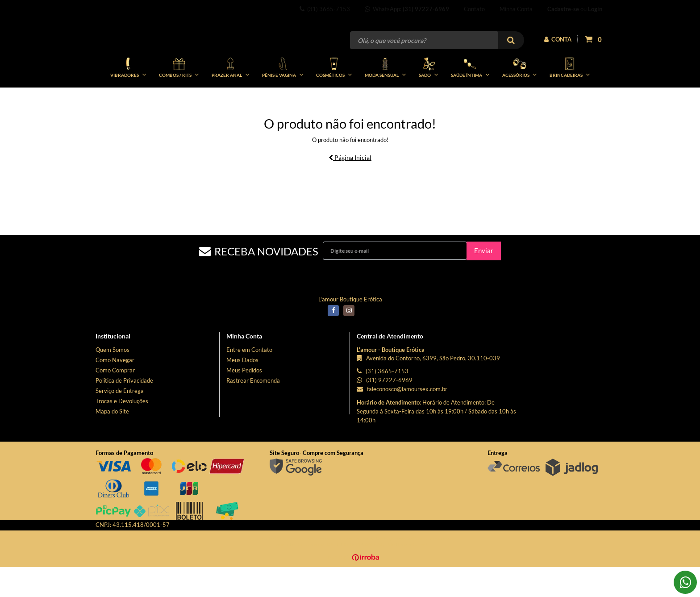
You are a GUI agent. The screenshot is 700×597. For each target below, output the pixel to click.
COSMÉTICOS (334, 97)
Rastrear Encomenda (253, 410)
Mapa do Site (112, 441)
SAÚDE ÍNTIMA (470, 97)
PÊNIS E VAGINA (283, 97)
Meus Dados (242, 390)
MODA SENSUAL (385, 97)
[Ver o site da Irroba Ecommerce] (350, 589)
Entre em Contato (249, 380)
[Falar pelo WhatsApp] (685, 582)
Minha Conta (516, 9)
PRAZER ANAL (230, 97)
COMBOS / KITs (179, 97)
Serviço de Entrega (120, 421)
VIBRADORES (128, 97)
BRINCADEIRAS (570, 97)
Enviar (484, 280)
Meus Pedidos (244, 400)
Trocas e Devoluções (122, 431)
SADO (428, 97)
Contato (474, 9)
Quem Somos (112, 380)
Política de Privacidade (124, 410)
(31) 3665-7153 (325, 9)
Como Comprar (115, 400)
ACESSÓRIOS (519, 97)
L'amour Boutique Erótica (350, 329)
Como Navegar (115, 390)
